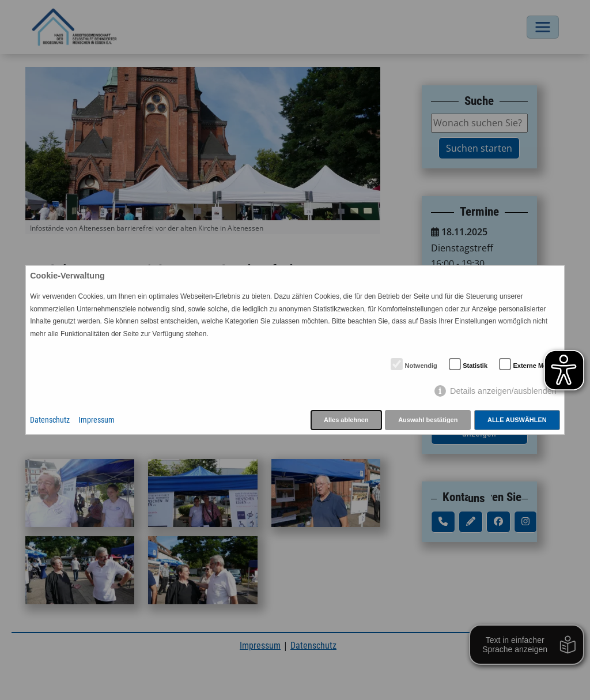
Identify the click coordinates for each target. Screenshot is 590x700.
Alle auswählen (517, 420)
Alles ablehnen (346, 420)
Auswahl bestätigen (428, 420)
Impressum (97, 420)
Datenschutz (50, 420)
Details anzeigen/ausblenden (503, 391)
